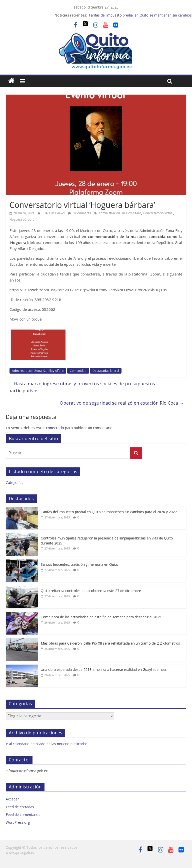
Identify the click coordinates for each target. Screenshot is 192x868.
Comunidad (78, 371)
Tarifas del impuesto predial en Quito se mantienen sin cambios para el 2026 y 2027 (109, 512)
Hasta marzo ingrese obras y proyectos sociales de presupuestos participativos (82, 387)
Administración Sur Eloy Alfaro (120, 213)
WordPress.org (18, 822)
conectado (55, 428)
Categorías (14, 483)
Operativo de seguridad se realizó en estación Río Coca (122, 403)
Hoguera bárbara (22, 220)
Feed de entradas (20, 807)
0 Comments (79, 213)
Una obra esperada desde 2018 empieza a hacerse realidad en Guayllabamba (103, 669)
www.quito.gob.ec (20, 852)
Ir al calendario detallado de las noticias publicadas (47, 744)
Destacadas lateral (106, 371)
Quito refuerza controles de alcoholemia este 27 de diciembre (91, 591)
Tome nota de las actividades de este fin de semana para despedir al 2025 (101, 617)
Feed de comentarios (23, 815)
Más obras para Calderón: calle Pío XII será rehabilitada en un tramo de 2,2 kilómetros (110, 643)
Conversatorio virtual (158, 213)
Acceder (12, 799)
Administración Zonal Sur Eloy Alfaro (38, 371)
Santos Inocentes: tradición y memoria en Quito (79, 564)
